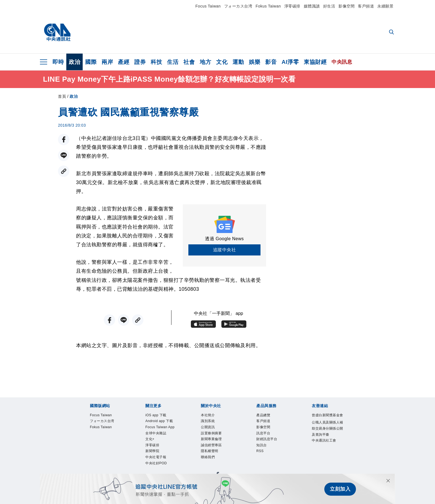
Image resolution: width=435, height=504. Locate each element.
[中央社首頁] (57, 32)
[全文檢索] (392, 32)
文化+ (151, 457)
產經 (124, 62)
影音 (271, 62)
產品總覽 (265, 416)
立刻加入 (340, 489)
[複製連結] (64, 171)
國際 (91, 62)
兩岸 (107, 62)
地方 (205, 62)
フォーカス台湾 (238, 6)
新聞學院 (154, 471)
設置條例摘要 (214, 436)
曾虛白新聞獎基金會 (327, 419)
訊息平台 (265, 436)
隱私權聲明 (212, 457)
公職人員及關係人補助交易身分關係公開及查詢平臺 (327, 440)
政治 (74, 62)
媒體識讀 (312, 6)
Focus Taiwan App (159, 440)
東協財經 (315, 62)
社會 (189, 62)
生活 (173, 62)
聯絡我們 (209, 464)
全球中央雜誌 (158, 450)
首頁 (62, 96)
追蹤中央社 (225, 250)
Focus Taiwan (208, 6)
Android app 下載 (160, 426)
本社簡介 (209, 416)
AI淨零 (290, 62)
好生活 (329, 6)
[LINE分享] (64, 155)
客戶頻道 (366, 6)
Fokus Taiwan (268, 6)
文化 (222, 62)
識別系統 (209, 422)
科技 (156, 62)
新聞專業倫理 (214, 443)
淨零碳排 (292, 6)
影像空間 (347, 6)
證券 (140, 62)
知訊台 (263, 450)
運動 (238, 62)
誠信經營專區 (214, 450)
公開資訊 (209, 429)
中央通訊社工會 (327, 457)
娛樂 (255, 62)
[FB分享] (64, 140)
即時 (58, 62)
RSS (261, 457)
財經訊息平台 (269, 443)
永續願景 (385, 6)
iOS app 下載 (158, 416)
